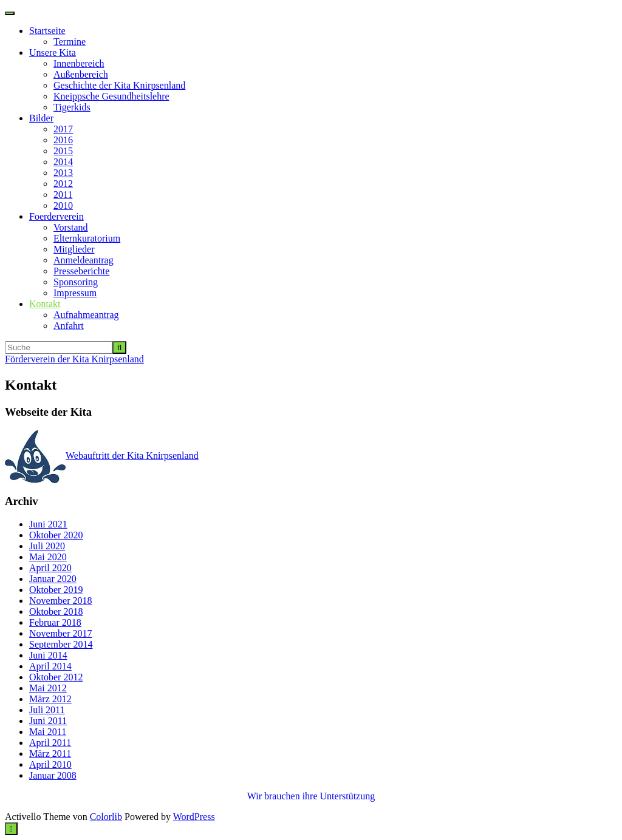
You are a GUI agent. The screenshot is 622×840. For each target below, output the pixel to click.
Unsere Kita (53, 52)
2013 (63, 173)
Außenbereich (81, 74)
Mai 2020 (48, 557)
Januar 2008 (53, 775)
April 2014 (50, 666)
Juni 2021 (48, 524)
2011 (63, 195)
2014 (63, 162)
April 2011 (50, 743)
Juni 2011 (48, 721)
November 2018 (61, 601)
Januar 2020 (53, 579)
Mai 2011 (48, 732)
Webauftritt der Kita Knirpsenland (102, 456)
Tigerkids (72, 107)
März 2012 (50, 699)
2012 (63, 184)
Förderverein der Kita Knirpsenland (74, 359)
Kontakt (45, 304)
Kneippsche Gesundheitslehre (111, 96)
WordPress (194, 817)
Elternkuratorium (87, 238)
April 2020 (50, 568)
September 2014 (61, 644)
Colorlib (106, 817)
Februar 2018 (55, 622)
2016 (63, 140)
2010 (63, 205)
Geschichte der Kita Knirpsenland (119, 85)
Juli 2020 (47, 546)
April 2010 (50, 764)
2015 (63, 151)
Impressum (75, 293)
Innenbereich (79, 63)
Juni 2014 (48, 655)
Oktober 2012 (56, 677)
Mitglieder (74, 249)
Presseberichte (81, 271)
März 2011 (50, 754)
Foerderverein (56, 216)
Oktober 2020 (56, 535)
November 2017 (61, 633)
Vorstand (71, 227)
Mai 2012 (48, 688)
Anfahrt (69, 326)
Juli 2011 (47, 710)
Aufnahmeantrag (86, 315)
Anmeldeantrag (84, 260)
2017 (63, 129)
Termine (70, 42)
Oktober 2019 (56, 590)
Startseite (47, 31)
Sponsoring (76, 282)
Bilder (41, 118)
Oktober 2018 (56, 611)
